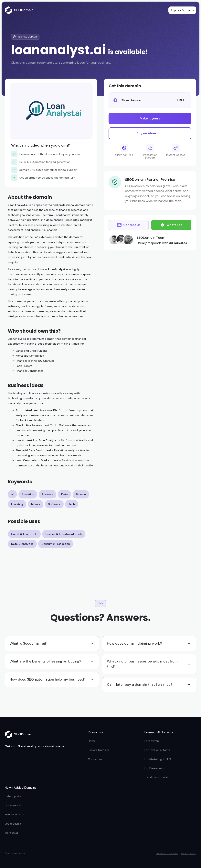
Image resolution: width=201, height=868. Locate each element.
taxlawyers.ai (13, 805)
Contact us (95, 759)
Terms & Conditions (167, 853)
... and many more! (156, 777)
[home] (19, 10)
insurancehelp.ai (15, 814)
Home (92, 741)
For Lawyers (152, 741)
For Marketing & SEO (158, 759)
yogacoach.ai (13, 824)
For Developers (154, 768)
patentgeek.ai (13, 796)
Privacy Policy (189, 853)
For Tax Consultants (157, 750)
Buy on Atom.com (150, 133)
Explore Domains (182, 10)
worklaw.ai (11, 833)
